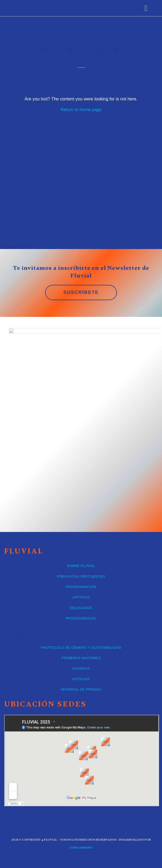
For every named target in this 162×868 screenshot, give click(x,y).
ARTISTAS (81, 597)
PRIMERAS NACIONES (81, 658)
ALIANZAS (81, 668)
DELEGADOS (81, 608)
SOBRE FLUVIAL (81, 566)
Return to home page (81, 110)
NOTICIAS (81, 679)
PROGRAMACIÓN (81, 587)
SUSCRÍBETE (81, 292)
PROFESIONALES (81, 618)
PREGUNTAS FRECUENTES (81, 576)
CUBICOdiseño (81, 848)
